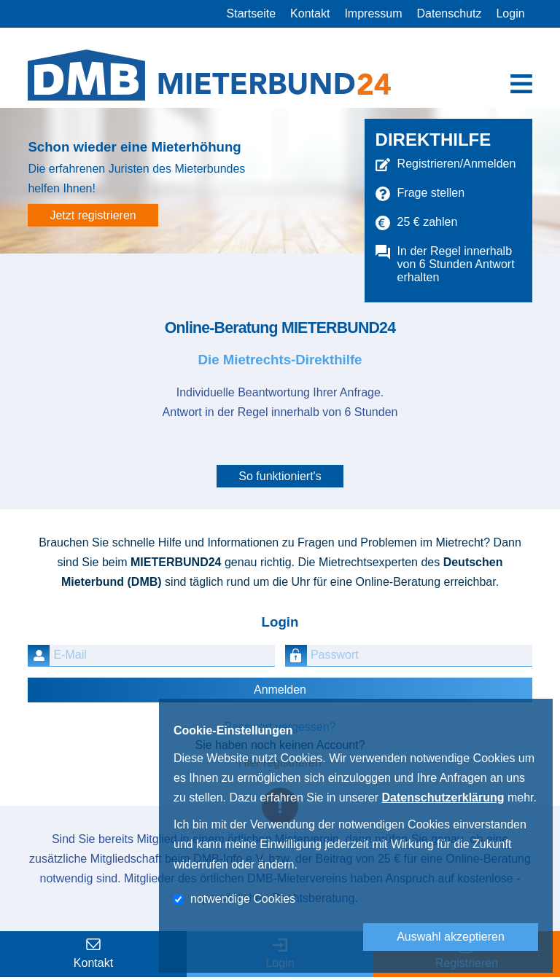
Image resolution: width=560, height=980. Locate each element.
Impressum (373, 13)
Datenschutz (450, 13)
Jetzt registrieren (93, 215)
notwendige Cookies (243, 899)
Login (510, 13)
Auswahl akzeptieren (451, 937)
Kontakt (310, 13)
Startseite (252, 13)
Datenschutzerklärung (443, 797)
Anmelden (280, 690)
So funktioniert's (280, 476)
